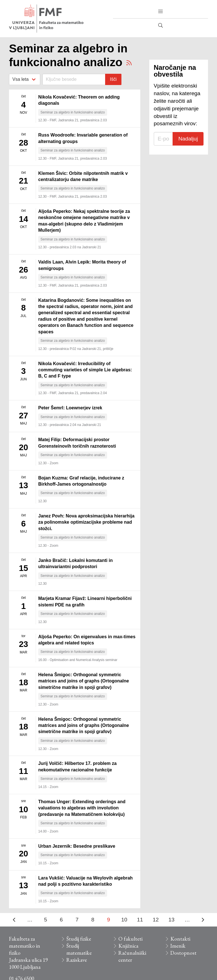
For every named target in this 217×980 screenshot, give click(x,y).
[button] (161, 12)
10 (124, 920)
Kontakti (180, 939)
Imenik (178, 946)
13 (171, 920)
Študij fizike (79, 939)
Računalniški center (132, 956)
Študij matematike (79, 949)
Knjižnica (128, 946)
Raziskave (77, 960)
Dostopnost (183, 953)
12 (156, 920)
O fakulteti (130, 939)
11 (140, 920)
